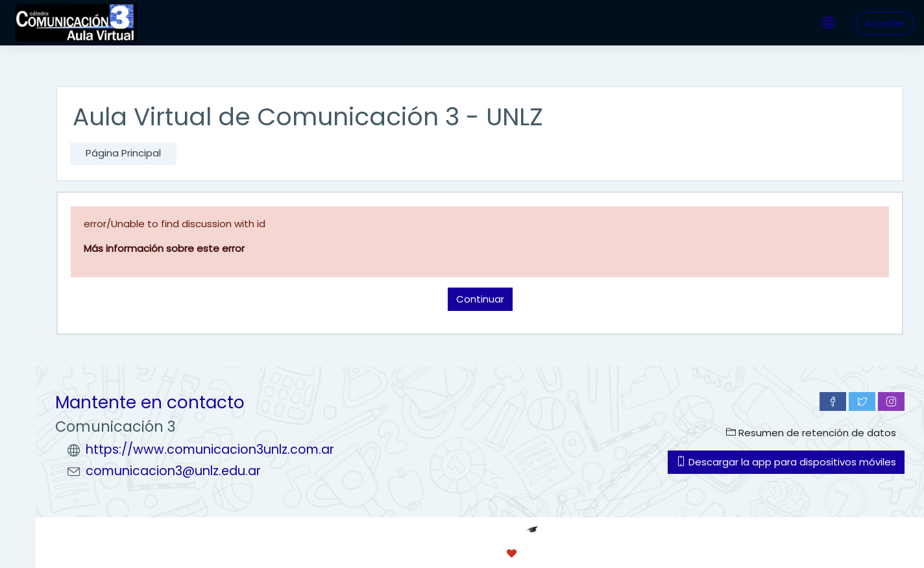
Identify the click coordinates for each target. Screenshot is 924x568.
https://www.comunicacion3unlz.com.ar (210, 450)
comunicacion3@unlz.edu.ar (173, 471)
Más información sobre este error (164, 248)
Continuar (480, 299)
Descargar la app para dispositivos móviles (786, 462)
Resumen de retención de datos (811, 433)
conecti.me (565, 553)
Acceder (885, 23)
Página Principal (123, 153)
